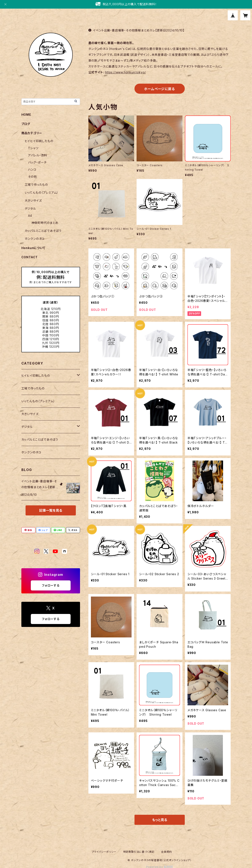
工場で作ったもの (36, 185)
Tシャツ (33, 148)
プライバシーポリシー (104, 852)
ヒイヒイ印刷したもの (39, 141)
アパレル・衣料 (38, 155)
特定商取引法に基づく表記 (139, 852)
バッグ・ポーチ (37, 162)
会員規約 (166, 852)
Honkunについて (33, 248)
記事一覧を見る (51, 510)
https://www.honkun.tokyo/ (125, 72)
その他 (32, 177)
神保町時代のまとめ (45, 223)
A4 (30, 216)
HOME (26, 115)
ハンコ (32, 169)
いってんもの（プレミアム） (42, 193)
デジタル (30, 208)
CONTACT (30, 257)
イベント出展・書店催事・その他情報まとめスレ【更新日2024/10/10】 (136, 30)
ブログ (26, 124)
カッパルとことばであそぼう (43, 231)
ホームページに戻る (159, 89)
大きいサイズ (33, 200)
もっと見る (160, 820)
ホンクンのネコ (35, 239)
